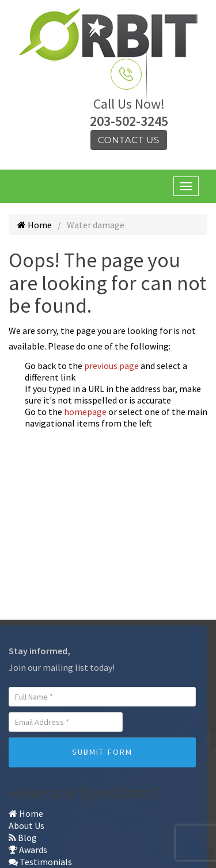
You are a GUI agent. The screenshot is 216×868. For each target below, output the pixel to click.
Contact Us (129, 140)
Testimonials (40, 862)
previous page (111, 366)
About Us (26, 825)
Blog (23, 838)
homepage (85, 412)
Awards (28, 850)
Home (35, 225)
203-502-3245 (129, 121)
